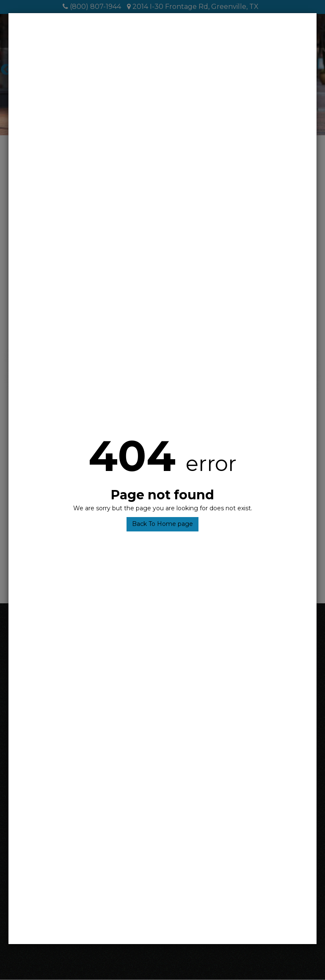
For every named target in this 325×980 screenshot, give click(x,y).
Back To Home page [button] (162, 524)
